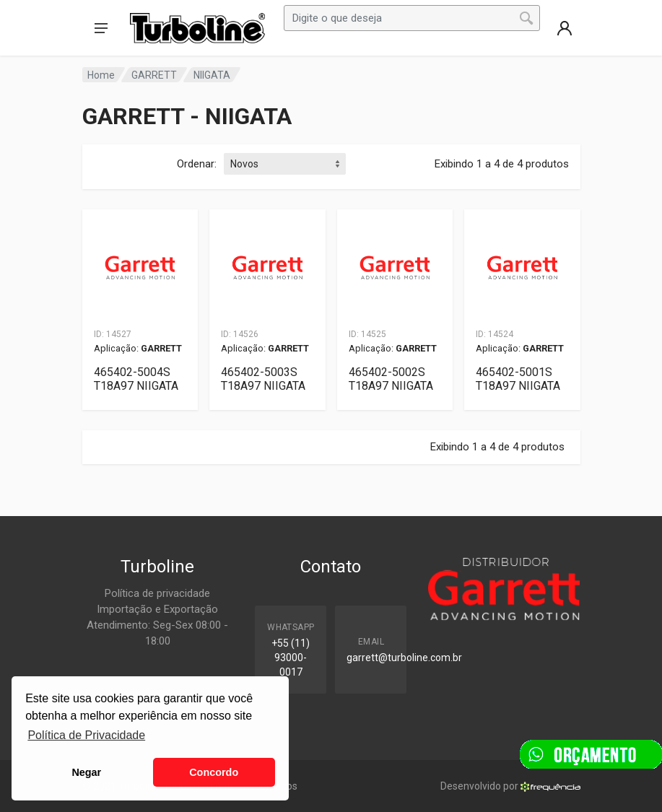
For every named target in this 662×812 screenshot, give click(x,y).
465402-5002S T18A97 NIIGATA (391, 379)
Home (101, 75)
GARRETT (154, 75)
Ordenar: (197, 164)
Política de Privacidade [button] (86, 735)
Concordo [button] (214, 772)
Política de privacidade (157, 593)
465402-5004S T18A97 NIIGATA (136, 379)
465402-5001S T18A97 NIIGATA (518, 379)
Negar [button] (86, 772)
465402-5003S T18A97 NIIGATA (263, 379)
